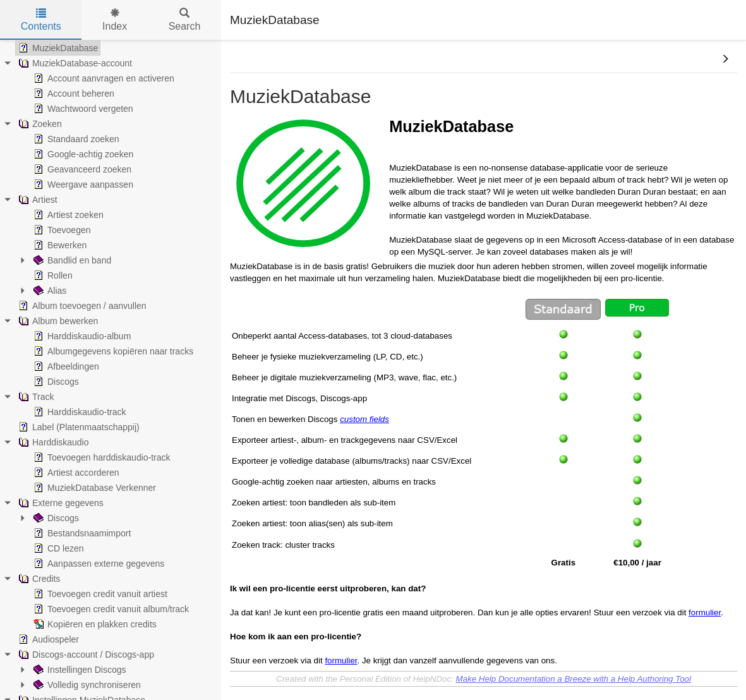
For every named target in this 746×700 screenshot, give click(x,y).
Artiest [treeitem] (37, 200)
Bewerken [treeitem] (59, 245)
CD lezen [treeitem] (57, 548)
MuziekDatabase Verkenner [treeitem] (93, 488)
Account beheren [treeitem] (73, 94)
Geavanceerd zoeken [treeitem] (81, 169)
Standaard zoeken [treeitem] (75, 139)
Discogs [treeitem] (55, 382)
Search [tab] (185, 20)
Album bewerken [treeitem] (57, 321)
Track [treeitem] (35, 397)
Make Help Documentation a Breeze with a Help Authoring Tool (574, 679)
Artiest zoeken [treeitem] (67, 215)
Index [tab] (115, 20)
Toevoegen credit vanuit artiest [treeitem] (99, 594)
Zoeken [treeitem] (39, 124)
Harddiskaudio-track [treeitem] (79, 412)
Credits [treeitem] (38, 579)
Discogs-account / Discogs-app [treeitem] (85, 655)
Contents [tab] (41, 20)
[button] (725, 59)
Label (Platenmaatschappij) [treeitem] (78, 427)
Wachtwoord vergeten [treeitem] (82, 109)
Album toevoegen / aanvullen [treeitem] (81, 306)
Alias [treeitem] (49, 291)
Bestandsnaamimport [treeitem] (81, 533)
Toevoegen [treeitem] (61, 230)
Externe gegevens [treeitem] (60, 503)
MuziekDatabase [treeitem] (57, 48)
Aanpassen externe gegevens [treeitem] (98, 564)
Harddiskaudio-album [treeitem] (81, 336)
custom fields (364, 419)
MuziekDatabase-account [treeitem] (74, 63)
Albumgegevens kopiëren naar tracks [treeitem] (112, 351)
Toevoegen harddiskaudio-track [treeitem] (101, 457)
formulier (705, 612)
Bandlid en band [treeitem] (71, 260)
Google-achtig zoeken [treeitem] (82, 154)
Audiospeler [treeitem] (47, 639)
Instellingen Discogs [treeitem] (79, 670)
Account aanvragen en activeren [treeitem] (103, 78)
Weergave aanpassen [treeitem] (82, 184)
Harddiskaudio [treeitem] (52, 442)
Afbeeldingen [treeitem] (65, 366)
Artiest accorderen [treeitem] (75, 473)
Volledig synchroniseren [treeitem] (86, 685)
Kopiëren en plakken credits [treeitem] (94, 624)
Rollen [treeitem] (52, 275)
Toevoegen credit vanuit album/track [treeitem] (110, 609)
